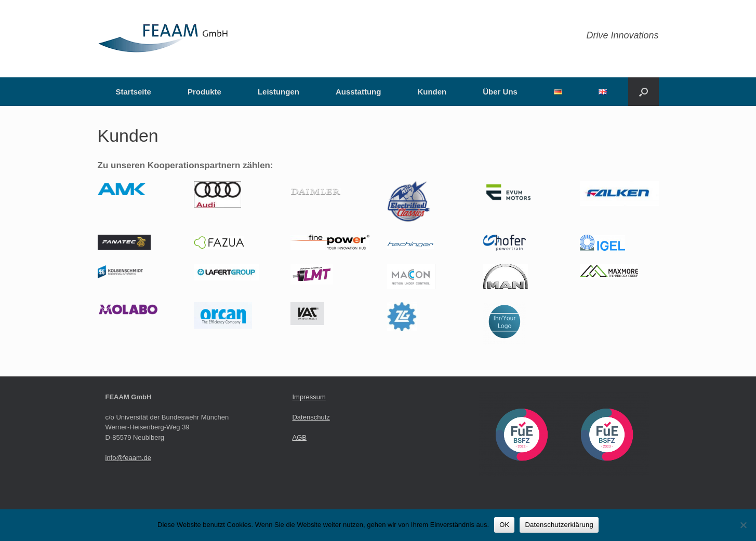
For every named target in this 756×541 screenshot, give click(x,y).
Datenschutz (311, 417)
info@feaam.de (128, 458)
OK (504, 525)
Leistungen (278, 92)
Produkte (204, 92)
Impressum (309, 397)
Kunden (432, 92)
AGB (299, 437)
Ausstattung (359, 92)
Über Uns (500, 92)
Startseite (134, 92)
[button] (644, 92)
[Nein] (743, 525)
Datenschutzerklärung (559, 525)
